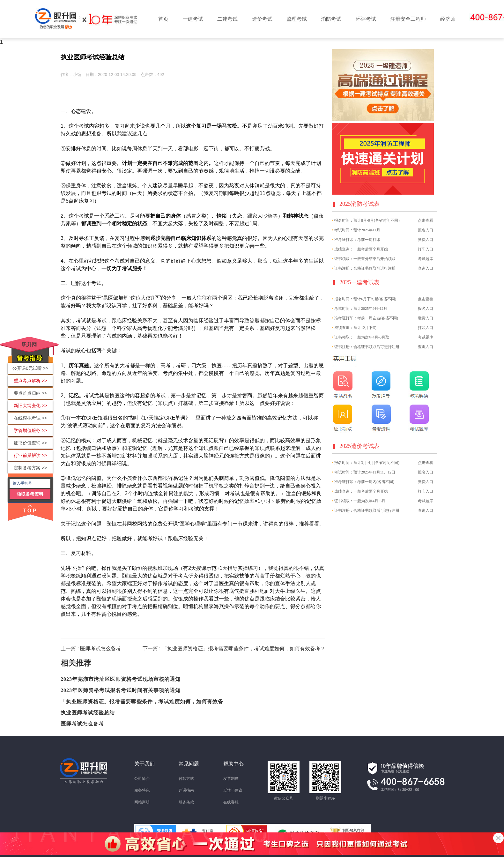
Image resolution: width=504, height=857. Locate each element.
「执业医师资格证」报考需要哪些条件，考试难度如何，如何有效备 (142, 701)
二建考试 (227, 19)
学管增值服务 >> (30, 430)
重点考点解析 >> (30, 381)
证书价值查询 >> (30, 443)
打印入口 (426, 249)
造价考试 (262, 19)
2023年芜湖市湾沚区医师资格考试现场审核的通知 (121, 679)
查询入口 (426, 268)
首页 (163, 19)
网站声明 (142, 802)
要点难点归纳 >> (30, 393)
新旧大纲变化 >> (30, 406)
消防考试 (331, 19)
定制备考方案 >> (30, 468)
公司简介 (142, 779)
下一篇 (234, 648)
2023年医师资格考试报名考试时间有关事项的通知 (121, 690)
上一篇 (91, 648)
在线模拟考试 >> (30, 418)
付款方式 (186, 779)
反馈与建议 (233, 790)
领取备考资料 (30, 494)
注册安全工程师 (408, 19)
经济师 (448, 19)
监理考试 (297, 19)
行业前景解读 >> (30, 455)
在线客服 (231, 802)
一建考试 (193, 19)
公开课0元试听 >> (30, 368)
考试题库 (426, 259)
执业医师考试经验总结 (88, 713)
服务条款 (186, 802)
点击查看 (426, 220)
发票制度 (231, 779)
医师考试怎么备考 (82, 724)
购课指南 (186, 790)
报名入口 (426, 230)
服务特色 (142, 790)
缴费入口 (426, 240)
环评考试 (366, 19)
